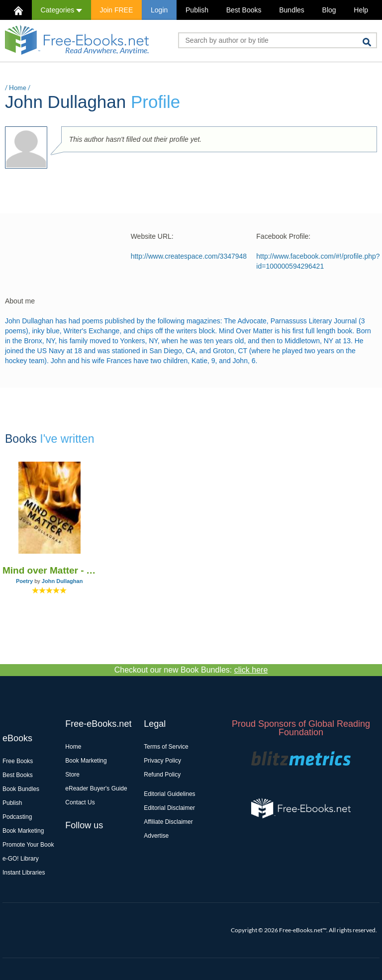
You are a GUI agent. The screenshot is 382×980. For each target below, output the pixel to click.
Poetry (24, 581)
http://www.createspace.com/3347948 (189, 256)
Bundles (292, 10)
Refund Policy (162, 775)
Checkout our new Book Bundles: (191, 670)
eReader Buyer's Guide (96, 788)
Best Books (244, 10)
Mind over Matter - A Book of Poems (49, 570)
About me (20, 301)
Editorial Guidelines (169, 794)
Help (361, 10)
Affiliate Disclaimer (168, 822)
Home (18, 88)
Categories (61, 10)
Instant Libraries (24, 873)
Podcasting (17, 817)
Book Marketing (23, 831)
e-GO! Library (21, 859)
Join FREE (116, 10)
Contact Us (80, 802)
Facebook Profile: (283, 236)
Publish (197, 10)
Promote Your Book (28, 845)
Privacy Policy (162, 761)
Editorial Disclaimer (169, 808)
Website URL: (152, 236)
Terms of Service (166, 747)
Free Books (18, 761)
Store (72, 775)
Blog (329, 10)
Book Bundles (21, 789)
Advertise (156, 836)
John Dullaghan (62, 581)
